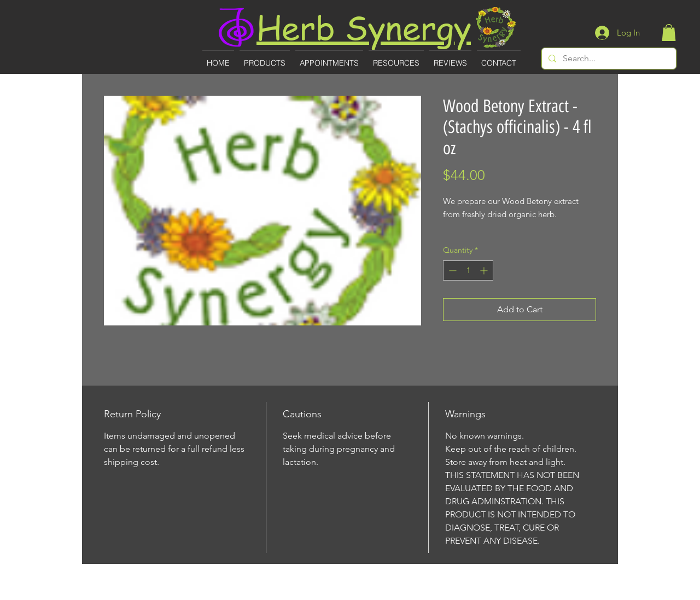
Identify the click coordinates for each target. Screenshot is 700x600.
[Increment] (485, 270)
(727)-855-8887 (351, 593)
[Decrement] (451, 270)
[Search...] (608, 59)
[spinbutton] (468, 270)
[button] (669, 33)
